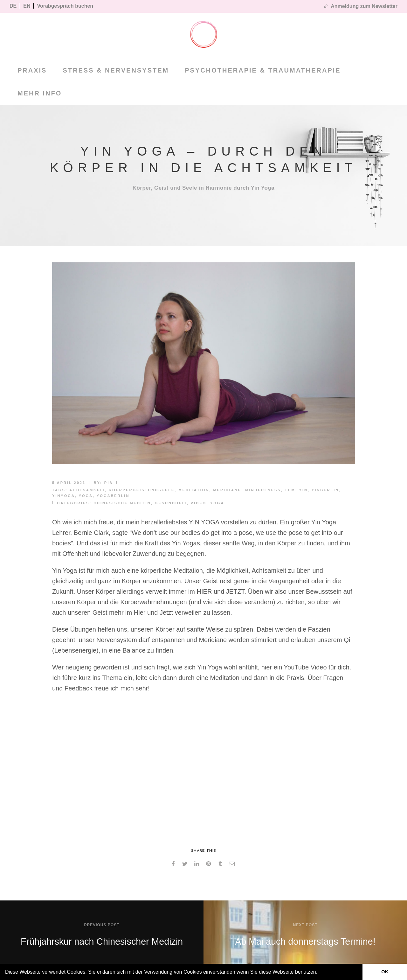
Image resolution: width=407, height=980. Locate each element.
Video (199, 503)
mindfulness (263, 490)
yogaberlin (113, 496)
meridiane (227, 490)
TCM (290, 490)
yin (304, 490)
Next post (305, 925)
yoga (86, 496)
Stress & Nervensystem (116, 70)
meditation (194, 490)
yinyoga (64, 496)
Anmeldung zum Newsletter (364, 6)
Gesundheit (171, 503)
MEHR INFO (40, 93)
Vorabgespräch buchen (65, 6)
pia (109, 483)
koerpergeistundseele (142, 490)
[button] (320, 973)
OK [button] (385, 972)
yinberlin (325, 490)
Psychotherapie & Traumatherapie (263, 70)
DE (13, 6)
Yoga (217, 503)
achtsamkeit (87, 490)
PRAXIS (32, 70)
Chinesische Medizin (122, 503)
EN (27, 6)
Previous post (102, 925)
